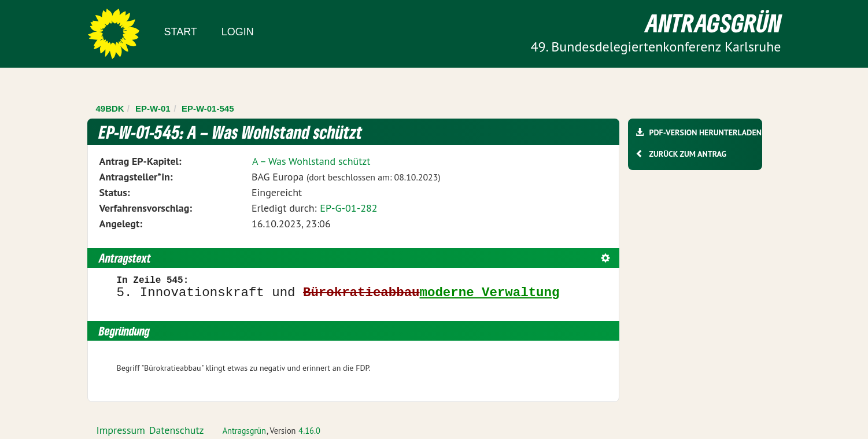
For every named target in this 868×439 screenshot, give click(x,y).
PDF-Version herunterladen (705, 132)
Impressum (121, 430)
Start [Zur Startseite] (181, 32)
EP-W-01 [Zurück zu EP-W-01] (153, 108)
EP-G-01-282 (348, 208)
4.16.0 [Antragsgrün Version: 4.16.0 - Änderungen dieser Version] (309, 431)
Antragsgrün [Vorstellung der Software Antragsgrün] (244, 431)
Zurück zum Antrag (688, 154)
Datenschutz (177, 430)
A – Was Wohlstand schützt (311, 161)
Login (238, 32)
